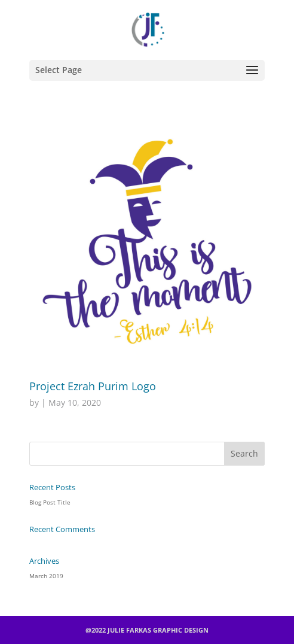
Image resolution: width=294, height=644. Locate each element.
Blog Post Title (50, 502)
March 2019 (46, 576)
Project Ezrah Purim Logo (93, 386)
